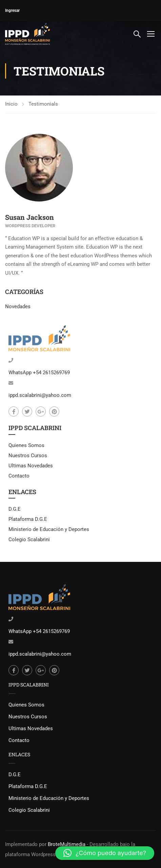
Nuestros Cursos (28, 456)
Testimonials (43, 104)
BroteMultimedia (67, 844)
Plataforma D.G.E (28, 519)
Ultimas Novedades (31, 466)
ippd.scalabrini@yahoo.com (40, 395)
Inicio (11, 104)
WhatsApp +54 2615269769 (39, 373)
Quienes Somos (26, 445)
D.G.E (15, 509)
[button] (105, 853)
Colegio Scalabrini (29, 539)
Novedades (18, 306)
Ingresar (12, 10)
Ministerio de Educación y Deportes (49, 529)
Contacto (19, 476)
